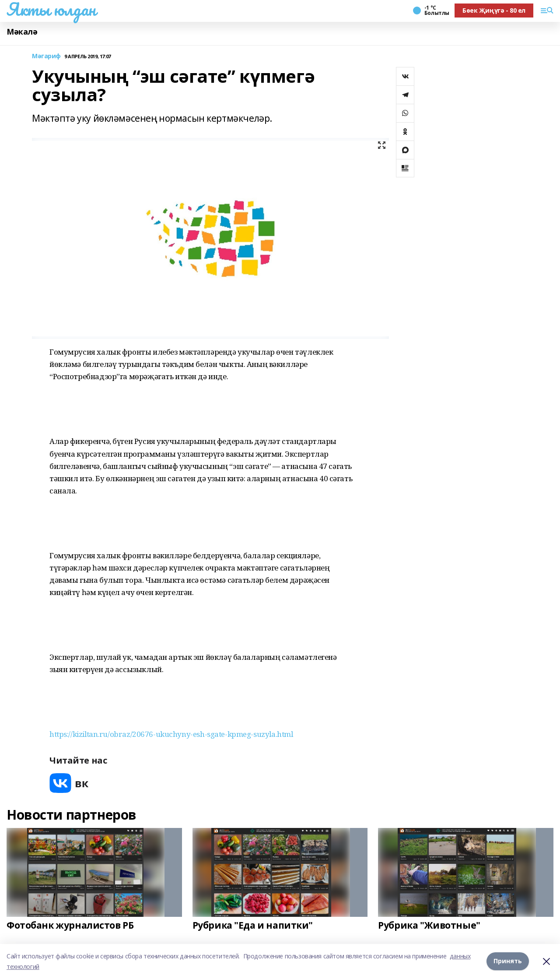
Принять (508, 961)
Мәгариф (46, 56)
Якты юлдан (51, 9)
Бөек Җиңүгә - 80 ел (494, 10)
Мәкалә (22, 32)
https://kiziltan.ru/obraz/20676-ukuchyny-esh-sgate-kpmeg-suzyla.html (171, 734)
